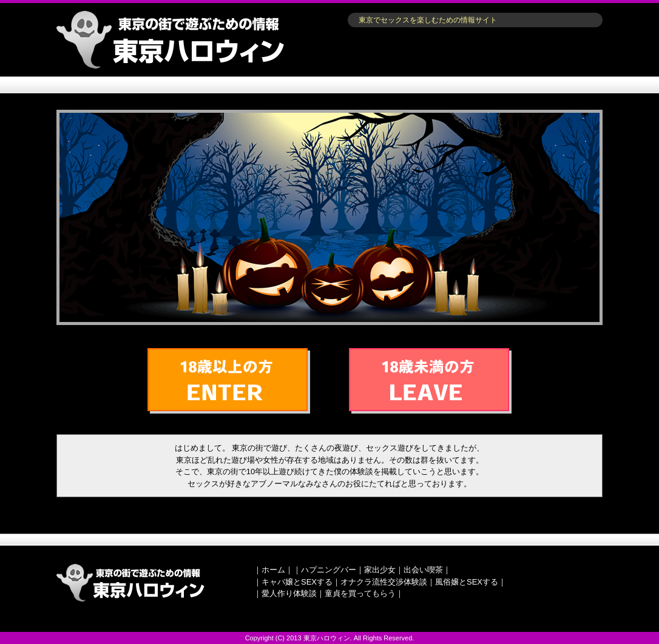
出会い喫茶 (423, 570)
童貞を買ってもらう (360, 593)
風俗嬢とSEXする (467, 582)
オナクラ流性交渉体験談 (384, 582)
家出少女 (380, 570)
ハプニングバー (329, 570)
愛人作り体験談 (289, 593)
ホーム (273, 570)
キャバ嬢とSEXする (297, 582)
